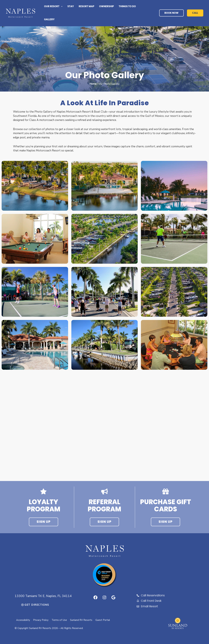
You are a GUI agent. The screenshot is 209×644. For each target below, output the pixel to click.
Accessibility (23, 620)
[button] (61, 7)
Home (93, 84)
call (195, 13)
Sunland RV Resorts (82, 620)
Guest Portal (103, 620)
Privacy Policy (41, 620)
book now (171, 13)
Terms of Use (60, 620)
